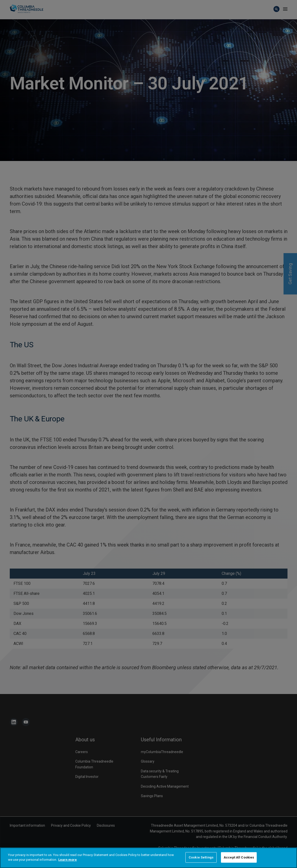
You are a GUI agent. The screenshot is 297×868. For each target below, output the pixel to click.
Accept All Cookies (239, 857)
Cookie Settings (201, 857)
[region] (148, 858)
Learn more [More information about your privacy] (68, 860)
